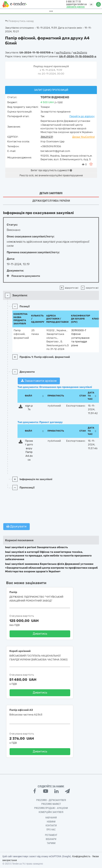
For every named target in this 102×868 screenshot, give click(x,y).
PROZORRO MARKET (51, 804)
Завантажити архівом (39, 381)
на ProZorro (64, 52)
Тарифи (51, 843)
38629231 (47, 137)
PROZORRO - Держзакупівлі (51, 800)
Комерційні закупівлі (51, 812)
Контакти (51, 826)
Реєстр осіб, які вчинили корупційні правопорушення (51, 175)
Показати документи (23, 276)
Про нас (51, 830)
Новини (51, 822)
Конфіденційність (81, 856)
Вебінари (51, 839)
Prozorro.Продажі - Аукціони (51, 808)
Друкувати (16, 526)
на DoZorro (80, 52)
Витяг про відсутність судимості (51, 170)
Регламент (51, 835)
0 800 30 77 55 (72, 2)
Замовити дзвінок (74, 7)
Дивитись (40, 634)
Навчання (51, 818)
